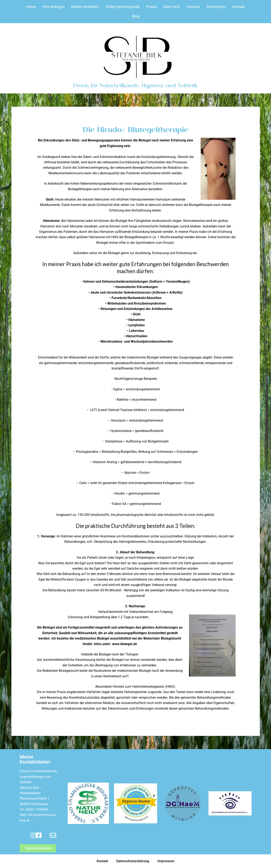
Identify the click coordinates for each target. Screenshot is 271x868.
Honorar (193, 7)
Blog (135, 16)
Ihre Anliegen (54, 7)
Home (31, 7)
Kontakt (239, 7)
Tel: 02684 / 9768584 (35, 809)
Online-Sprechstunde (123, 7)
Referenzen (216, 7)
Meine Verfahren (85, 7)
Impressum (166, 861)
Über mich (172, 7)
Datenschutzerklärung (133, 861)
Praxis (151, 7)
